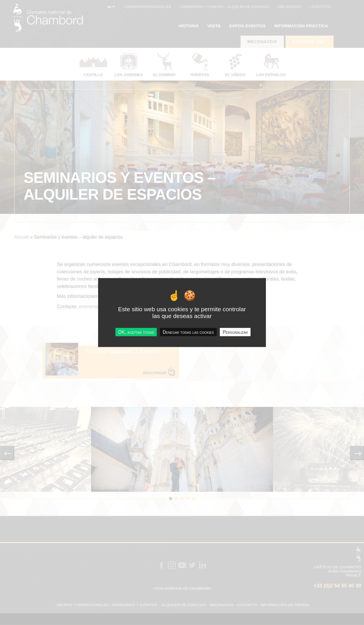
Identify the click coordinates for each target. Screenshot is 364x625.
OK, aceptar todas (136, 332)
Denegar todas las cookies (188, 332)
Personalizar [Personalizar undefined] (235, 332)
